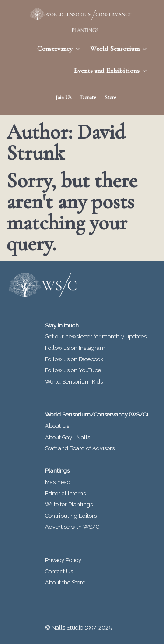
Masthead (58, 482)
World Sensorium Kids (74, 382)
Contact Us (59, 571)
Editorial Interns (65, 493)
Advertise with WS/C (72, 527)
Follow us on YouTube (73, 370)
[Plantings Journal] (82, 30)
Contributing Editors (71, 516)
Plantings (57, 471)
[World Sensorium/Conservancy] (78, 14)
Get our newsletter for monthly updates (96, 336)
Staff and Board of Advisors (80, 448)
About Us (57, 426)
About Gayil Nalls (68, 437)
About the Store (65, 582)
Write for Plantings (69, 504)
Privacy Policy (63, 560)
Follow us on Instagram (75, 348)
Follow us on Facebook (74, 359)
